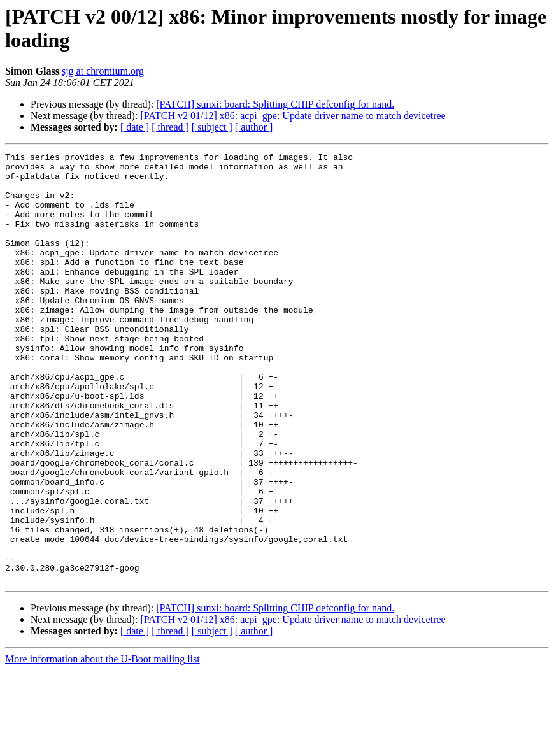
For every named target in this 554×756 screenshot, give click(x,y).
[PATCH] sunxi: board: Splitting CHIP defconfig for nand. (275, 104)
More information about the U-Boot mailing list (103, 745)
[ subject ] (212, 127)
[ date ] (135, 127)
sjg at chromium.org (103, 71)
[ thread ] (170, 127)
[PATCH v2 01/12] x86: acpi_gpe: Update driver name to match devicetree (293, 116)
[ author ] (254, 127)
